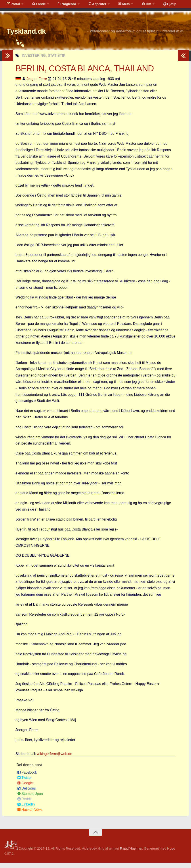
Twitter (25, 783)
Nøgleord (62, 5)
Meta (116, 5)
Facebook (27, 778)
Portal (12, 5)
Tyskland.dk (32, 35)
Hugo (171, 854)
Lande (36, 5)
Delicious (27, 794)
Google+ (26, 788)
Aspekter (91, 5)
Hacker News (30, 815)
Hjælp (158, 5)
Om (137, 5)
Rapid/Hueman (131, 854)
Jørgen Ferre (37, 84)
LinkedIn (26, 810)
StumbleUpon (30, 799)
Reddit (24, 804)
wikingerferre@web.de (54, 759)
